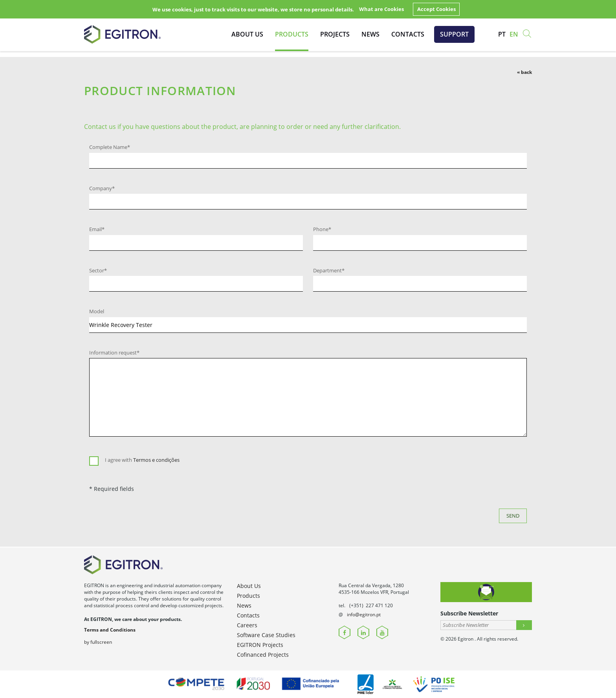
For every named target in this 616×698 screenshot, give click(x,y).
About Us (247, 34)
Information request (114, 353)
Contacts (408, 34)
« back (524, 72)
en (514, 34)
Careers (247, 625)
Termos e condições (156, 460)
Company (102, 188)
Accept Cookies (436, 9)
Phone (322, 229)
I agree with (142, 460)
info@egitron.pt (364, 614)
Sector (98, 270)
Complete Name (110, 147)
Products (292, 34)
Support (454, 34)
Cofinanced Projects (263, 655)
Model (97, 311)
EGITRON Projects (260, 645)
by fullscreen (98, 642)
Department (329, 270)
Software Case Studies (266, 635)
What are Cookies (381, 9)
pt (502, 34)
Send (513, 516)
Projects (335, 34)
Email (97, 229)
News (370, 34)
